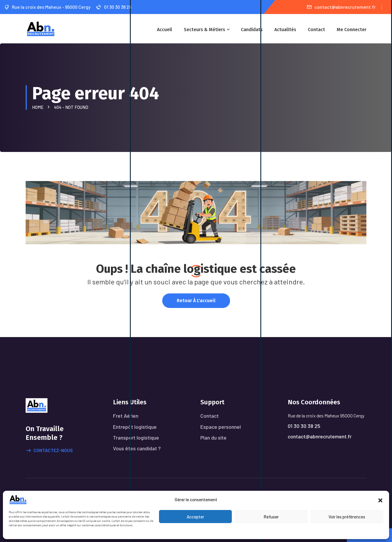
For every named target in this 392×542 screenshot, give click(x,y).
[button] (380, 500)
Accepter (195, 517)
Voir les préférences (347, 517)
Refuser (271, 517)
